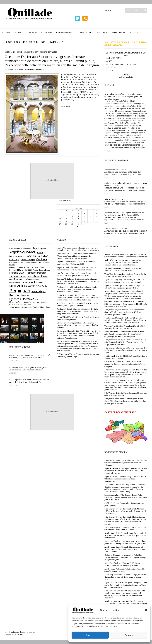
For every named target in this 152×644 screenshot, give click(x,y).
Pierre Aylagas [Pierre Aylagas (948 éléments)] (39, 291)
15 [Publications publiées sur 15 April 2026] (72, 219)
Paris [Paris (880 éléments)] (44, 286)
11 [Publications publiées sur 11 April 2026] (91, 216)
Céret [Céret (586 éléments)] (36, 267)
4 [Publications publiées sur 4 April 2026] (90, 213)
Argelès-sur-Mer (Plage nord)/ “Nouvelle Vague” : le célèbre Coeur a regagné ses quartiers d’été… (124, 287)
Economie (47, 32)
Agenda (19, 32)
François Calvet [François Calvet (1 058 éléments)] (17, 273)
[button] (146, 610)
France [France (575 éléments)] (35, 270)
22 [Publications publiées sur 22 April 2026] (72, 221)
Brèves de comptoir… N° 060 (116, 170)
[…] (106, 151)
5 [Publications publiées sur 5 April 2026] (97, 213)
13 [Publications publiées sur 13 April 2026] (60, 219)
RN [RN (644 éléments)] (37, 299)
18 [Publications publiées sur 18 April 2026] (91, 219)
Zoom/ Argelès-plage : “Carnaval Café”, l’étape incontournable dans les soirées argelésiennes (122, 564)
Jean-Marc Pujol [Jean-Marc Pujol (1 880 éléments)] (37, 276)
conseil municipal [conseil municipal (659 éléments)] (16, 267)
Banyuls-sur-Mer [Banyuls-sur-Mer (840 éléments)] (17, 256)
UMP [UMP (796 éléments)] (43, 307)
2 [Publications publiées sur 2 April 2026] (78, 213)
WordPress (19, 634)
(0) (109, 151)
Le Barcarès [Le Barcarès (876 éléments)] (27, 282)
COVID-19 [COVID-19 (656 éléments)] (28, 267)
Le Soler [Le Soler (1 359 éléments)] (39, 282)
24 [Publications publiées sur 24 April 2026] (84, 221)
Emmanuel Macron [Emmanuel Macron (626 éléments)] (17, 270)
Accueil (7, 32)
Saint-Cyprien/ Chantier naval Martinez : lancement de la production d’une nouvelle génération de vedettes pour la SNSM (126, 350)
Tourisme (134, 32)
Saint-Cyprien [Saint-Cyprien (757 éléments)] (29, 302)
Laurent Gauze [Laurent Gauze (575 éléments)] (15, 282)
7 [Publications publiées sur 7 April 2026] (66, 216)
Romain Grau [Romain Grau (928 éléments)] (16, 302)
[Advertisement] (19, 218)
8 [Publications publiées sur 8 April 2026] (72, 216)
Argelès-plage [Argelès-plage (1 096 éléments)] (40, 248)
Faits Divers (118, 32)
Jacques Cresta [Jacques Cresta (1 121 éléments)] (17, 276)
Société (43, 52)
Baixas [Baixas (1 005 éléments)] (40, 253)
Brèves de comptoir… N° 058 (116, 199)
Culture (33, 32)
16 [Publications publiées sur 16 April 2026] (78, 219)
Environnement (65, 32)
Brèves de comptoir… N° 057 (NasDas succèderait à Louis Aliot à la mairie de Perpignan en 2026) (124, 214)
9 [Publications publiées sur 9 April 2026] (78, 216)
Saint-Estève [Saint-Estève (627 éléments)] (41, 302)
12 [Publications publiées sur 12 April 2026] (97, 216)
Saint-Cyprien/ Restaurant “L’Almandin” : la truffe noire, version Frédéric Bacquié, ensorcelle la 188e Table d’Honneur (126, 463)
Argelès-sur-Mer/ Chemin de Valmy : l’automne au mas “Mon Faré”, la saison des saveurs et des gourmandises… (125, 479)
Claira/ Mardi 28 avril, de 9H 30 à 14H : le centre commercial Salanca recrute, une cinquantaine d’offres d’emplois (125, 364)
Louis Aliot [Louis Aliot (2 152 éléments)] (16, 286)
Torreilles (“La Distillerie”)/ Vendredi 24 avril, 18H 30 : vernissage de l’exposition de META (125, 327)
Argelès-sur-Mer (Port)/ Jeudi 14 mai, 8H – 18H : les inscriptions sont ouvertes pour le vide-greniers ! (124, 281)
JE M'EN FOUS (115, 58)
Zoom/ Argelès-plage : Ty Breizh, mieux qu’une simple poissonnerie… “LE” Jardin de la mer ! (125, 529)
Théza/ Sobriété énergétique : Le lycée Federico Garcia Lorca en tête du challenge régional (125, 275)
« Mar (77, 226)
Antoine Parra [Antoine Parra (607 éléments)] (26, 248)
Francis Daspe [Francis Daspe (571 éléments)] (45, 270)
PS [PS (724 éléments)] (29, 296)
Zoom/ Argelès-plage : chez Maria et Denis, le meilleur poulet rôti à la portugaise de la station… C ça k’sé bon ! (126, 542)
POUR (111, 70)
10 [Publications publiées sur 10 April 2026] (84, 216)
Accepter (90, 635)
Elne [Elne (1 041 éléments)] (42, 267)
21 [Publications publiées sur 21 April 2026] (66, 221)
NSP (110, 61)
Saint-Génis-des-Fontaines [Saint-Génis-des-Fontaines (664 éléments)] (20, 305)
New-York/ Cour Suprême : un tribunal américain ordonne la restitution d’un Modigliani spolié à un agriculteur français (123, 97)
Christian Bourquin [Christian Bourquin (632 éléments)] (28, 260)
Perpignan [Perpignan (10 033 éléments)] (20, 291)
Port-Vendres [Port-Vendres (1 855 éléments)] (18, 295)
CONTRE (112, 67)
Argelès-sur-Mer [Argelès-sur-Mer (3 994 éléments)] (22, 252)
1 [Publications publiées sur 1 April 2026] (72, 213)
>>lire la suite (66, 106)
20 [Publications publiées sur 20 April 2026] (60, 221)
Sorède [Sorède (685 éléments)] (36, 307)
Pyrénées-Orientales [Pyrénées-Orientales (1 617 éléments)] (22, 299)
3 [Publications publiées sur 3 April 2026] (84, 213)
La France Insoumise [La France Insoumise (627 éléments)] (33, 279)
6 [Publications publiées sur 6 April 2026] (60, 216)
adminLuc (12, 69)
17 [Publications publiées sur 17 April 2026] (84, 219)
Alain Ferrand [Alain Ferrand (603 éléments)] (14, 248)
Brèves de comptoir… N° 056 (116, 229)
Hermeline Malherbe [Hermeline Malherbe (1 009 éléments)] (36, 273)
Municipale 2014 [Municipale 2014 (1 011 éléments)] (33, 286)
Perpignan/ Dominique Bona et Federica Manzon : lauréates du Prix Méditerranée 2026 (123, 269)
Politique (102, 32)
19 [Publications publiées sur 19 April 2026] (97, 219)
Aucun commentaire (38, 69)
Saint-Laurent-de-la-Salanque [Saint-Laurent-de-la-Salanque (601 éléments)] (21, 307)
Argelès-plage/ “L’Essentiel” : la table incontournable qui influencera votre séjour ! (124, 570)
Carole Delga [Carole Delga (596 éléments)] (14, 260)
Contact (108, 10)
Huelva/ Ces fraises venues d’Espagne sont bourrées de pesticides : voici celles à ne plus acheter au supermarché (126, 256)
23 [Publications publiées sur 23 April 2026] (78, 221)
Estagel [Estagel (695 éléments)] (29, 270)
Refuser (129, 635)
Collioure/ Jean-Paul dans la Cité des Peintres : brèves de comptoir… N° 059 (126, 184)
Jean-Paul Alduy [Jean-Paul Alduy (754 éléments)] (16, 279)
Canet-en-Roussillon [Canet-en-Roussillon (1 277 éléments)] (37, 256)
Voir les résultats (126, 77)
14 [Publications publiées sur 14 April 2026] (66, 219)
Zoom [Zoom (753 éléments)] (48, 307)
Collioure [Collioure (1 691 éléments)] (42, 259)
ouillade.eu (15, 632)
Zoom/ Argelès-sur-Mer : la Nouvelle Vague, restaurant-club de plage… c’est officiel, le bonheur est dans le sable (125, 577)
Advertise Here (52, 180)
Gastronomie (85, 32)
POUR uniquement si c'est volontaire (122, 64)
